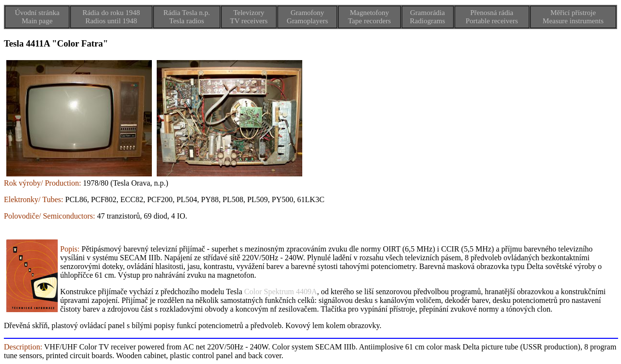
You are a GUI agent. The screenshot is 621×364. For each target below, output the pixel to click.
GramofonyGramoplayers (307, 17)
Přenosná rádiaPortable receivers (492, 17)
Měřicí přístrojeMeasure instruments (573, 17)
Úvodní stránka (37, 13)
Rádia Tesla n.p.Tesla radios (187, 17)
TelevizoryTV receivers (249, 17)
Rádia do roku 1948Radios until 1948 (111, 17)
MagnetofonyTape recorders (369, 17)
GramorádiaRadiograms (428, 17)
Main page (37, 21)
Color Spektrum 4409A (280, 292)
